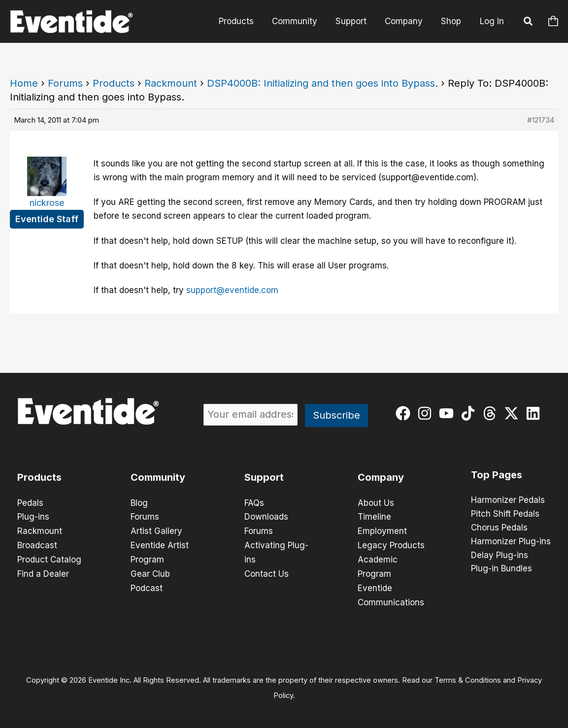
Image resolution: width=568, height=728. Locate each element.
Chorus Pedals (499, 528)
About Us (376, 503)
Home (24, 83)
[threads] (492, 413)
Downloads (266, 517)
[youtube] (449, 413)
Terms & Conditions (468, 677)
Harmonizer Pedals (508, 500)
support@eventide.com (232, 290)
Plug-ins (33, 517)
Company (406, 21)
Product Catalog (49, 558)
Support (354, 21)
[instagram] (427, 413)
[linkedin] (535, 413)
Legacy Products (391, 544)
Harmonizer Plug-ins (511, 542)
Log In (492, 21)
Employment (382, 530)
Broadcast (37, 544)
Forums (65, 83)
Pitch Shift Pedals (505, 514)
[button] (529, 23)
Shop (451, 21)
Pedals (30, 503)
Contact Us (267, 572)
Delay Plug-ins (500, 556)
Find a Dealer (43, 572)
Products (243, 21)
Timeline (374, 517)
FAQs (254, 503)
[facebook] (405, 413)
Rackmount (171, 83)
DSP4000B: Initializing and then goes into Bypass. (322, 83)
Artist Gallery (156, 530)
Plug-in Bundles (501, 569)
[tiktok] (470, 413)
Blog (139, 503)
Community (300, 21)
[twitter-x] (514, 413)
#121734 (541, 120)
